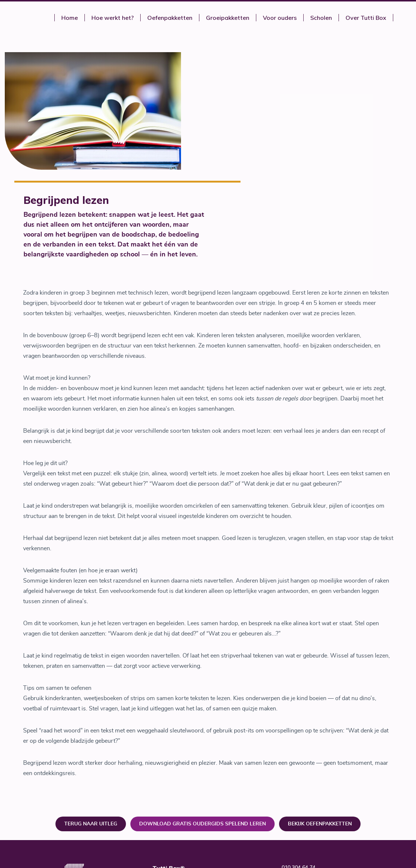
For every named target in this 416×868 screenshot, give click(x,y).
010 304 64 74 (299, 742)
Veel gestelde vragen (307, 776)
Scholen (321, 18)
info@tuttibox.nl (301, 750)
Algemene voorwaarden (310, 784)
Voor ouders (280, 18)
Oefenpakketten (170, 18)
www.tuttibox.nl (301, 758)
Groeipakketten (228, 18)
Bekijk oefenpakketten (320, 699)
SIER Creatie (361, 809)
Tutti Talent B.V (239, 774)
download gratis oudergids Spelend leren (202, 699)
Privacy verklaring (303, 791)
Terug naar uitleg (91, 699)
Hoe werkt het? (113, 18)
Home (70, 18)
